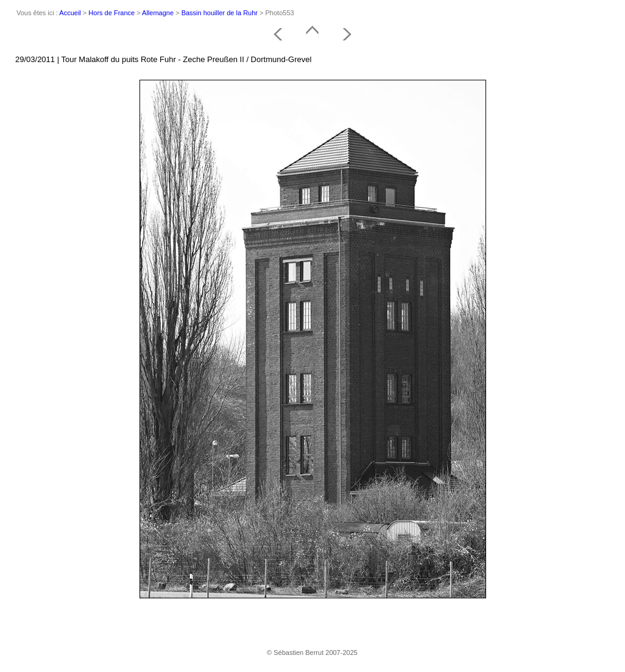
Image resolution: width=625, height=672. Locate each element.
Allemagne (158, 13)
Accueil (70, 13)
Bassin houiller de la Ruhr (220, 13)
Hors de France (111, 13)
